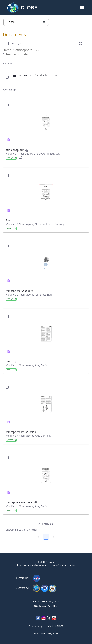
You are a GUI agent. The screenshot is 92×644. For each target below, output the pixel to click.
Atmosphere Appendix (19, 291)
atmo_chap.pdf (15, 150)
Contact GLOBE (56, 626)
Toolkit (10, 220)
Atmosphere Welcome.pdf (21, 502)
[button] (82, 8)
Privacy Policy (35, 626)
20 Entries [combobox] (47, 524)
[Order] (20, 43)
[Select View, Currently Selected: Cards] (82, 43)
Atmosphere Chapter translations (39, 75)
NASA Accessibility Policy (46, 633)
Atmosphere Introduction (21, 432)
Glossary (11, 361)
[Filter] (13, 43)
